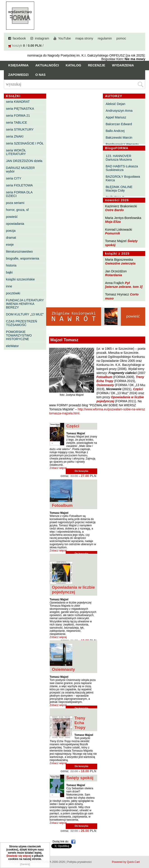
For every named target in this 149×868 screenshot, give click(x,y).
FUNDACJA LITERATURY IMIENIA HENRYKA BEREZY (25, 304)
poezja (11, 231)
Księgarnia (18, 65)
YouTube (64, 38)
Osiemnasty (105, 385)
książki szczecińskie (20, 279)
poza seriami (15, 203)
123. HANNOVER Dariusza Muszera (119, 158)
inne (9, 286)
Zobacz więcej (58, 468)
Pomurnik (113, 233)
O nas (41, 75)
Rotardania (114, 275)
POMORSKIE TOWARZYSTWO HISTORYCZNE (19, 335)
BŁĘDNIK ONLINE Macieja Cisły (119, 189)
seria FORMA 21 (18, 116)
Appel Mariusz (116, 117)
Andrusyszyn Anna (119, 111)
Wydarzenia (123, 65)
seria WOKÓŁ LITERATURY (16, 152)
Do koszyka (82, 471)
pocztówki (13, 293)
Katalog (73, 65)
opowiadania (15, 224)
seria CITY (14, 178)
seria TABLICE (17, 122)
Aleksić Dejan (115, 104)
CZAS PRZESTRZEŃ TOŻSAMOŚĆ (22, 323)
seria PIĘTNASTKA (20, 109)
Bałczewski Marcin (119, 138)
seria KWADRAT (18, 102)
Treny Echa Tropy (80, 723)
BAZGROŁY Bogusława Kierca (123, 178)
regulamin (105, 38)
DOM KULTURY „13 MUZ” (25, 314)
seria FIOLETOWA (19, 185)
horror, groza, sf (17, 210)
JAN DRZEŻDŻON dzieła (24, 161)
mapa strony (84, 38)
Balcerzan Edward (119, 124)
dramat (11, 238)
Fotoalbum (104, 377)
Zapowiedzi (18, 75)
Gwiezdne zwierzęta (120, 263)
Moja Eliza (113, 222)
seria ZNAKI (15, 136)
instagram (42, 38)
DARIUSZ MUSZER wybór (20, 170)
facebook (19, 38)
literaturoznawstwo (19, 251)
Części (138, 389)
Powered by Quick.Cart (126, 862)
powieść (12, 217)
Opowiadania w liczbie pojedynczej (73, 590)
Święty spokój (80, 778)
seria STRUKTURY (20, 129)
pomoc (121, 38)
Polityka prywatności (79, 862)
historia (11, 265)
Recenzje (97, 65)
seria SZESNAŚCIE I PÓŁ (25, 143)
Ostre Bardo (114, 210)
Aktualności (47, 65)
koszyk (17, 46)
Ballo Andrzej (115, 131)
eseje (10, 245)
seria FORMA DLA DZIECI (19, 194)
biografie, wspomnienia (23, 258)
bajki (9, 272)
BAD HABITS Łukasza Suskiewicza (122, 168)
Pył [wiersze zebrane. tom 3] (124, 285)
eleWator (12, 346)
